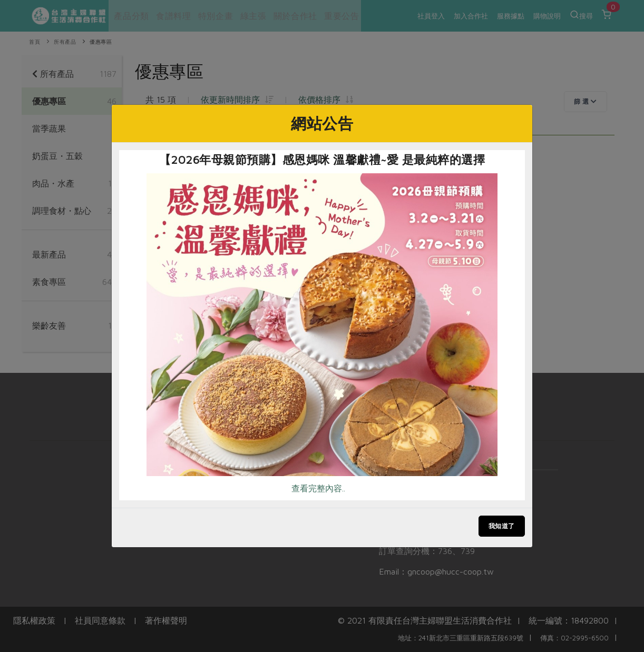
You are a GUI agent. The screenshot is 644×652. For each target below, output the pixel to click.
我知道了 (502, 526)
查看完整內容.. (318, 488)
